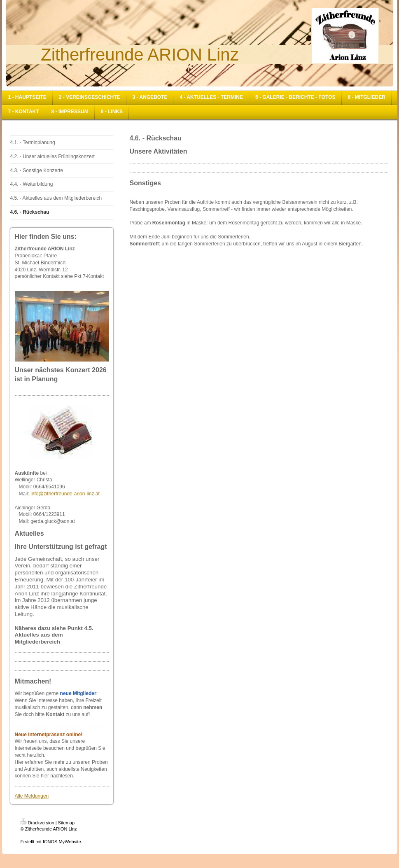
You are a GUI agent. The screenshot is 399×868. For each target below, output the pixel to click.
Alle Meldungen (32, 796)
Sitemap (66, 823)
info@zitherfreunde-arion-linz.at (65, 494)
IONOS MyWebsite (62, 842)
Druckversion (37, 823)
